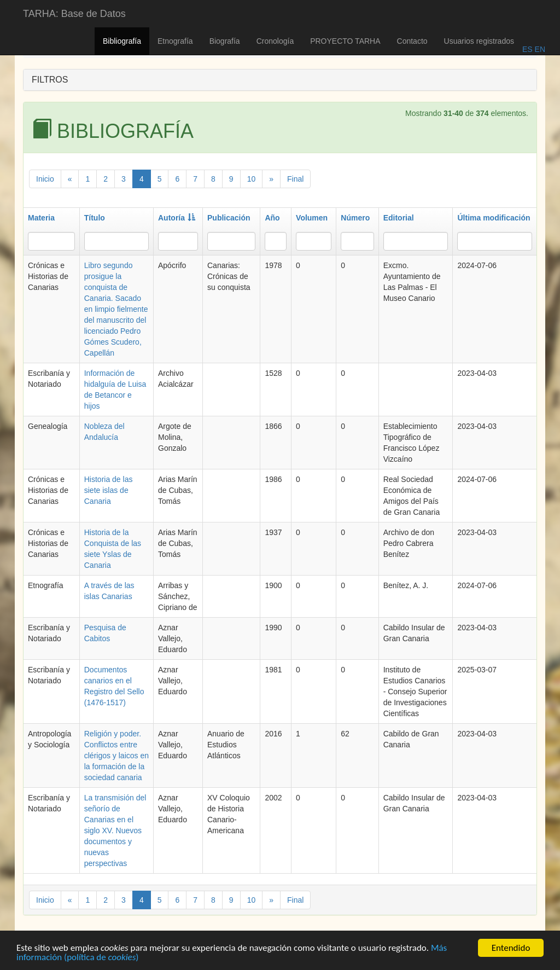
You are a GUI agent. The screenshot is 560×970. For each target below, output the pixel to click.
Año (272, 218)
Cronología (275, 41)
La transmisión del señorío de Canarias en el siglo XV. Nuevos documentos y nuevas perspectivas (115, 830)
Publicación (229, 218)
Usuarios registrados (479, 41)
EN (539, 49)
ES (527, 49)
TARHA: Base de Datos (74, 14)
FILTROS (50, 80)
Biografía (225, 41)
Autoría (177, 218)
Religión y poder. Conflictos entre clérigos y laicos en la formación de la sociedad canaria (116, 756)
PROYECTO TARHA (345, 41)
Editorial (399, 218)
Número (355, 218)
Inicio (45, 179)
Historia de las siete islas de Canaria (109, 490)
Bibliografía (122, 41)
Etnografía (175, 41)
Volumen (312, 218)
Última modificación (494, 218)
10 (252, 179)
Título (95, 218)
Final (295, 179)
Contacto (412, 41)
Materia (41, 218)
